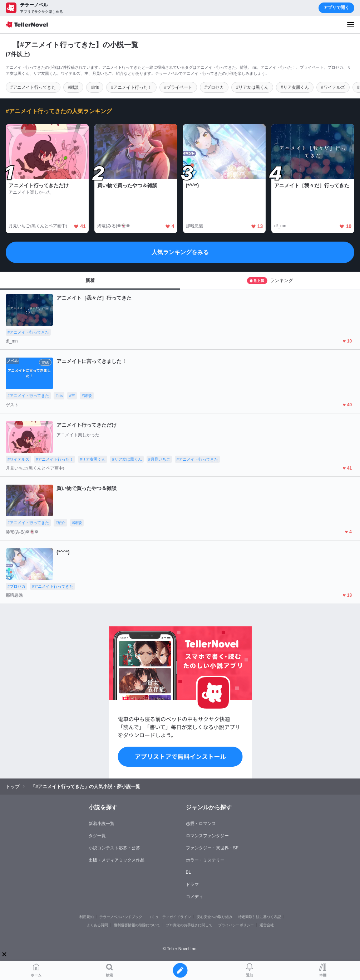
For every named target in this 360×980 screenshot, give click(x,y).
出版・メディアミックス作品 (117, 860)
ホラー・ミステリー (205, 860)
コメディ (194, 897)
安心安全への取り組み (214, 917)
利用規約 (87, 917)
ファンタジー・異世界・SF (212, 848)
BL (189, 872)
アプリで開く (336, 8)
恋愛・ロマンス (201, 824)
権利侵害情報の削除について (137, 925)
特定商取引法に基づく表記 (260, 917)
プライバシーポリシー (236, 925)
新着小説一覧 (102, 824)
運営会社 (267, 925)
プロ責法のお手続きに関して (189, 925)
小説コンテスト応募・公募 (114, 848)
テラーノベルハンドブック (121, 917)
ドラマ (192, 884)
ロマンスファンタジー (207, 836)
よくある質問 (97, 925)
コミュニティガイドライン (169, 917)
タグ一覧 (97, 836)
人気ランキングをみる (180, 252)
